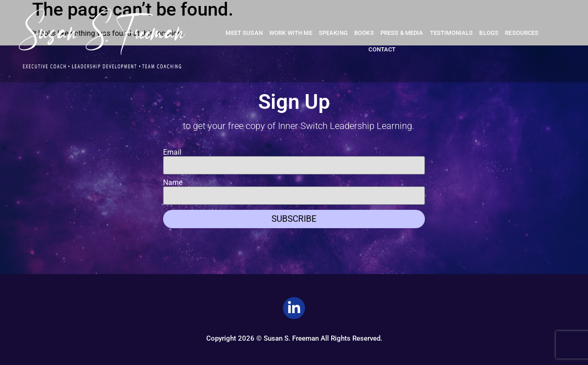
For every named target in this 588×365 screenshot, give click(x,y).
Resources (522, 33)
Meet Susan (244, 33)
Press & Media (402, 33)
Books (364, 33)
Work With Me (291, 33)
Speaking (333, 33)
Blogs (489, 33)
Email (172, 152)
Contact (382, 49)
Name (173, 183)
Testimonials (452, 33)
